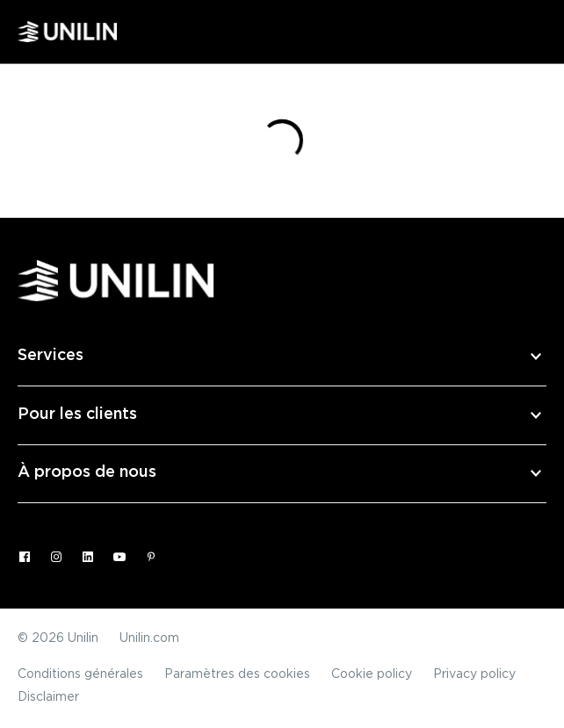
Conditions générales (80, 674)
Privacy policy (474, 674)
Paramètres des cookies (237, 674)
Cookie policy (372, 674)
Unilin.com (149, 638)
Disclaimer (48, 697)
